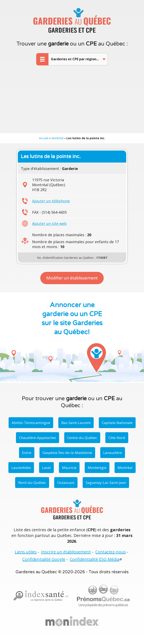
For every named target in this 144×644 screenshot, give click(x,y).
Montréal (57, 138)
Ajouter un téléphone (51, 201)
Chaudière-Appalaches (38, 438)
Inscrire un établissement (66, 552)
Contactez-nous (111, 552)
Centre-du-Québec (82, 438)
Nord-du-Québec (32, 483)
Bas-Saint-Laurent (76, 423)
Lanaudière (113, 453)
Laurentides (21, 468)
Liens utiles (26, 552)
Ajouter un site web (49, 223)
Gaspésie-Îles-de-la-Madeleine (67, 453)
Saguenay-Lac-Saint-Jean (106, 483)
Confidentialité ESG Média (94, 559)
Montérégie (97, 468)
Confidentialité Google (44, 559)
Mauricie (69, 468)
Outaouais (66, 483)
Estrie (27, 453)
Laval (46, 468)
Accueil (44, 138)
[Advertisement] (72, 102)
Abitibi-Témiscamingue (31, 423)
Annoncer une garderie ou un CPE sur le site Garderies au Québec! (72, 319)
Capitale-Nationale (117, 423)
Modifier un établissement (72, 278)
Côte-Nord (117, 438)
